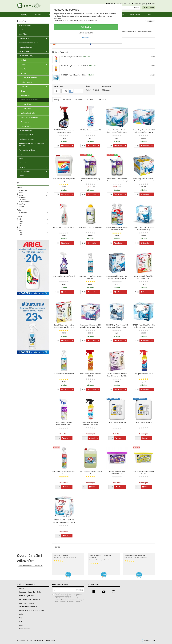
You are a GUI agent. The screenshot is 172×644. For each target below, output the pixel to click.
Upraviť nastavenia (86, 33)
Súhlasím (86, 27)
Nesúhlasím (86, 38)
